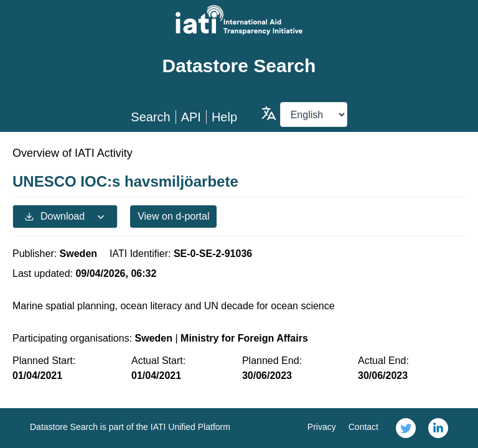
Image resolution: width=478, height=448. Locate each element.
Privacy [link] (322, 427)
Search (150, 117)
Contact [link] (363, 427)
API (191, 117)
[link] (406, 428)
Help (224, 117)
